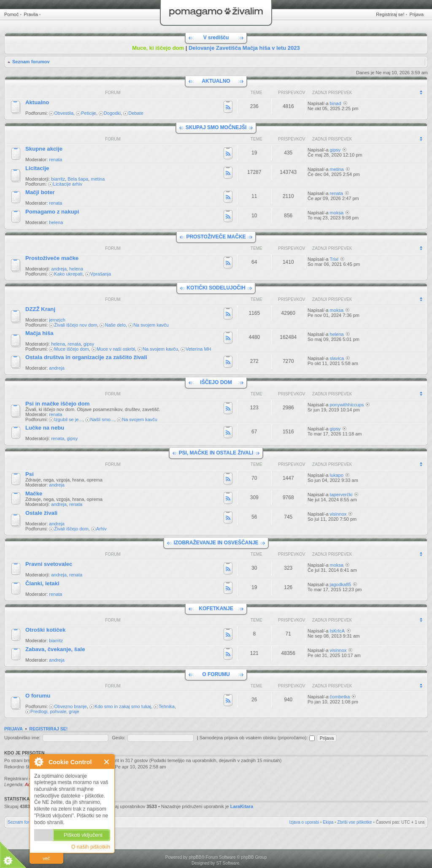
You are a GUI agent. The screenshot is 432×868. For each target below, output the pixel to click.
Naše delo (115, 325)
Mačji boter (40, 192)
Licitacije (37, 168)
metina (98, 179)
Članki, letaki (42, 583)
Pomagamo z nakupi (52, 212)
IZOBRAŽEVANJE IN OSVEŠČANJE (216, 543)
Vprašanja (101, 274)
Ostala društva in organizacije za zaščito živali (86, 357)
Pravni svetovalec (49, 564)
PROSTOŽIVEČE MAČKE (216, 237)
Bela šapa (78, 179)
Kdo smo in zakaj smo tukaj (123, 706)
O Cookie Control (38, 762)
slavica (337, 358)
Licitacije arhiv (68, 184)
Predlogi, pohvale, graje (55, 711)
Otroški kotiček (45, 630)
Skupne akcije (44, 149)
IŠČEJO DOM (216, 382)
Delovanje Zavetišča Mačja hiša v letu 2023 (244, 48)
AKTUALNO (216, 81)
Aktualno (37, 102)
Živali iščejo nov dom (76, 325)
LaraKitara (242, 806)
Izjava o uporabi (304, 822)
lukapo (337, 475)
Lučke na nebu (45, 428)
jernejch (57, 320)
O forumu (38, 696)
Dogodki (112, 113)
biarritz (58, 179)
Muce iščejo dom (72, 349)
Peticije (88, 113)
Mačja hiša (39, 333)
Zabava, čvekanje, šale (55, 649)
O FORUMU (216, 674)
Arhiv (101, 529)
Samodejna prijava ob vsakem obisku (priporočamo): (257, 738)
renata (55, 160)
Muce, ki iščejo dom (158, 48)
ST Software (228, 863)
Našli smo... (102, 419)
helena (56, 222)
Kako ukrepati (68, 274)
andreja (59, 269)
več (46, 858)
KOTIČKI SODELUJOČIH (216, 288)
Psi (30, 474)
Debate (136, 113)
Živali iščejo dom (71, 529)
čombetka (340, 697)
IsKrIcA (337, 631)
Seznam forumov (31, 62)
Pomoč (11, 14)
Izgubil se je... (68, 419)
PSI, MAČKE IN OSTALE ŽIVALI (216, 453)
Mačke (34, 493)
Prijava (416, 14)
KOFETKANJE (216, 608)
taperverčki (341, 495)
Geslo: (119, 738)
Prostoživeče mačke (52, 258)
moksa (337, 213)
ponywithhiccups (347, 405)
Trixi (334, 259)
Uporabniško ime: (22, 738)
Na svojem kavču (151, 325)
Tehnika (167, 706)
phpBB (195, 857)
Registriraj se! (390, 14)
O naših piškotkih (91, 847)
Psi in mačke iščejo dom (57, 404)
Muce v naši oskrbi (116, 349)
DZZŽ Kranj (40, 309)
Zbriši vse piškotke (354, 822)
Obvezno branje (70, 706)
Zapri (107, 762)
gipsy (335, 150)
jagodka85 (341, 584)
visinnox (338, 514)
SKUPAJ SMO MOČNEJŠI (216, 127)
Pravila (31, 14)
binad (336, 103)
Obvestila (64, 113)
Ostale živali (41, 513)
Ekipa (328, 822)
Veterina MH (198, 349)
